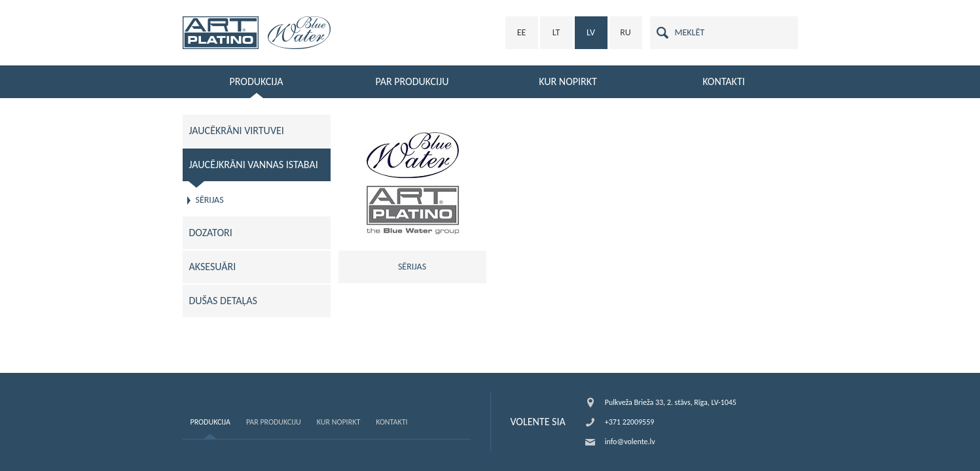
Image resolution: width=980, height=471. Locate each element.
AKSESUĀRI (213, 267)
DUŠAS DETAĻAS (223, 301)
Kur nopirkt (339, 422)
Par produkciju (274, 422)
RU (626, 32)
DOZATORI (211, 233)
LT (556, 32)
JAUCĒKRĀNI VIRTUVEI (237, 131)
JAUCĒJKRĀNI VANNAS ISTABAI (254, 165)
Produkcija (210, 422)
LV (591, 32)
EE (522, 32)
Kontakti (391, 422)
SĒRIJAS (210, 200)
